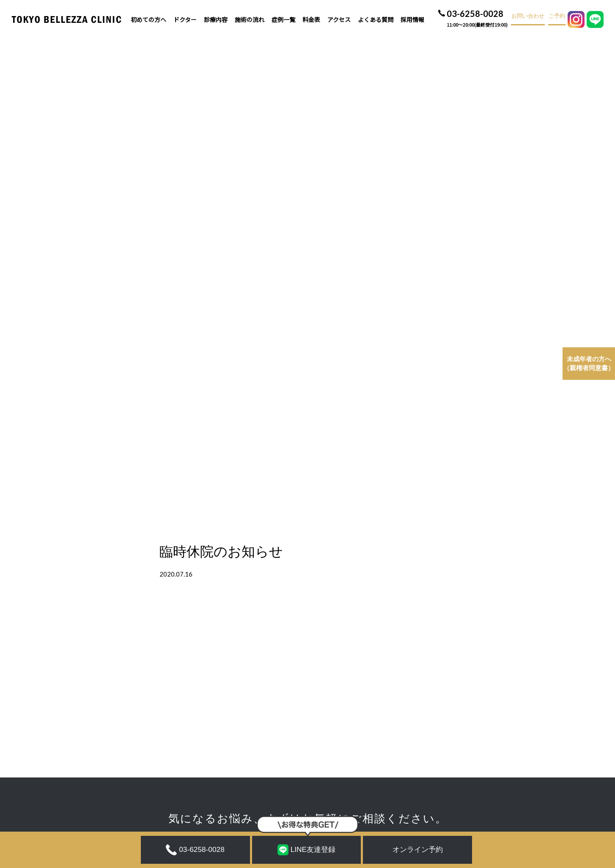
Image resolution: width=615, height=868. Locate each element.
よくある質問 (376, 19)
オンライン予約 (418, 849)
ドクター (185, 19)
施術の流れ (250, 19)
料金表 (311, 19)
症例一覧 (283, 19)
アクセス (339, 19)
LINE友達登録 (306, 850)
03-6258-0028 (477, 19)
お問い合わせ (528, 16)
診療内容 (216, 19)
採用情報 (412, 19)
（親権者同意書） (589, 364)
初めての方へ (148, 19)
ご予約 (557, 16)
